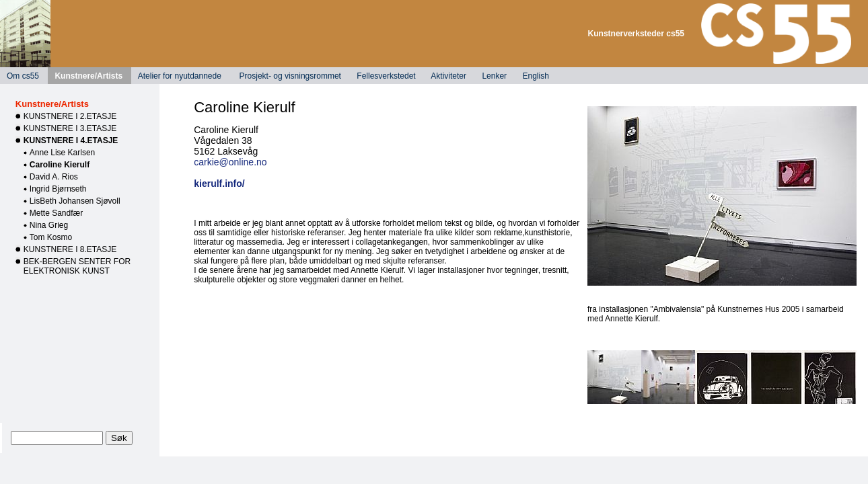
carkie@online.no (230, 162)
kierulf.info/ (219, 184)
